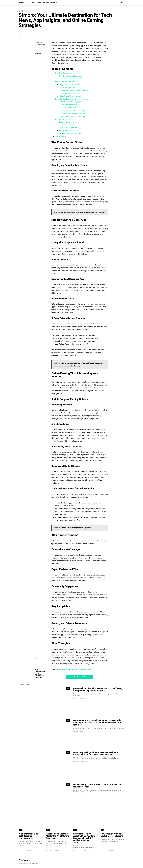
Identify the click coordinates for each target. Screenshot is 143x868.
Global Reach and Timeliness (73, 79)
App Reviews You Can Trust (65, 82)
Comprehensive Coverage (68, 122)
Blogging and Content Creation (74, 113)
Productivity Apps (69, 88)
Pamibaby (22, 3)
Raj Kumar (38, 54)
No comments (24, 31)
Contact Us (54, 3)
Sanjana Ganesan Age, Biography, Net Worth (75, 669)
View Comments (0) (80, 677)
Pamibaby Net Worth (43, 3)
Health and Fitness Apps (71, 93)
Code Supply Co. (35, 864)
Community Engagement (68, 128)
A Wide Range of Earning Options (71, 102)
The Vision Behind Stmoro (65, 73)
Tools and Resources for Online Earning (73, 116)
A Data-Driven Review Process (70, 96)
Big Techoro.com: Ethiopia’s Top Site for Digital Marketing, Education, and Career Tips (41, 674)
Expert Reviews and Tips (68, 125)
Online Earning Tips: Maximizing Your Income (72, 99)
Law (20, 830)
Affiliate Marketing (69, 108)
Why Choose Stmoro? (63, 119)
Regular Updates (65, 131)
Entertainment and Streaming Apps (75, 90)
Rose (20, 851)
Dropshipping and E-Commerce (74, 111)
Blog (21, 11)
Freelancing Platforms (70, 105)
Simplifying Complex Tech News (70, 76)
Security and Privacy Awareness (70, 134)
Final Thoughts (61, 136)
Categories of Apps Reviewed (69, 85)
